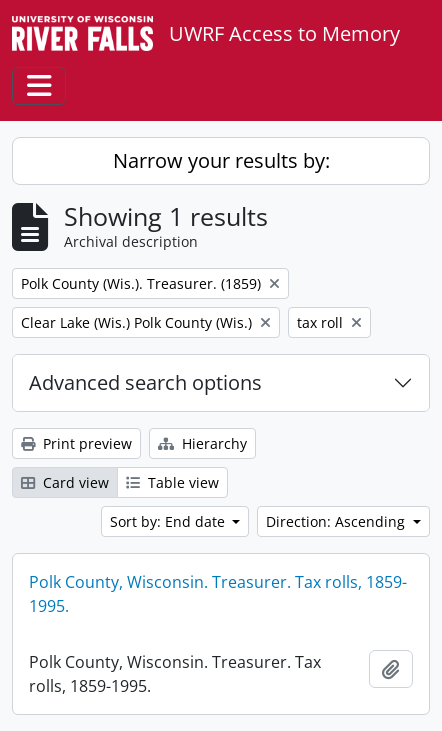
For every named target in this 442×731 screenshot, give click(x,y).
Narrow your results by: (221, 160)
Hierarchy (202, 443)
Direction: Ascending (337, 521)
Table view (172, 482)
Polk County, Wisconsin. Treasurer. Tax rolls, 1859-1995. (218, 594)
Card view (65, 482)
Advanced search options (145, 382)
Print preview (76, 443)
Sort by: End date (169, 521)
